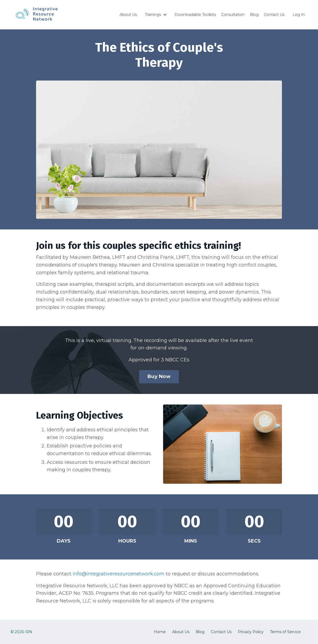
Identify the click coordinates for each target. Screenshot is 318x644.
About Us (128, 15)
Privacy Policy (251, 632)
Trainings (156, 15)
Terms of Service (285, 632)
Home (160, 632)
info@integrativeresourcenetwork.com (119, 574)
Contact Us (274, 15)
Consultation (233, 15)
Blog (254, 15)
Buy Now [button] (159, 376)
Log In (299, 15)
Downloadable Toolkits (195, 15)
